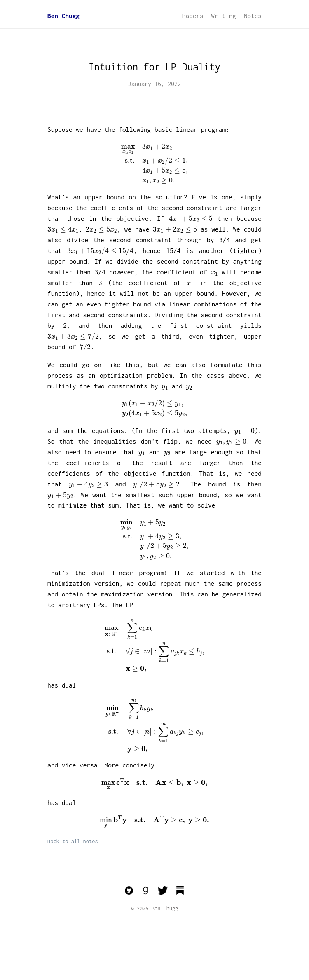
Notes (253, 16)
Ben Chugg (63, 16)
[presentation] (155, 164)
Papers (193, 16)
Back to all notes (73, 841)
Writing (224, 16)
